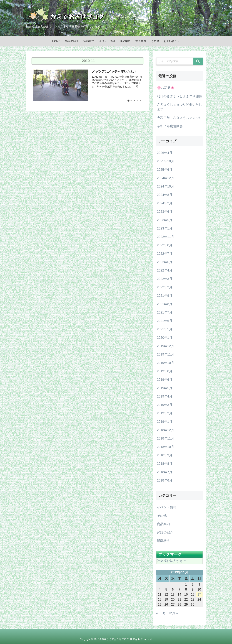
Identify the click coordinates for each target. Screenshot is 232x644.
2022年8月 (165, 245)
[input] (175, 61)
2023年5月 (165, 220)
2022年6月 (165, 262)
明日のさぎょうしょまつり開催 (179, 96)
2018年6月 (165, 480)
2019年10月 (166, 363)
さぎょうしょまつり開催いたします (179, 107)
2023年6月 (165, 212)
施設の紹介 (165, 532)
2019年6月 (165, 380)
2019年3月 (165, 405)
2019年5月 (165, 388)
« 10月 (161, 613)
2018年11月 (166, 438)
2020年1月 (165, 338)
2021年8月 (165, 304)
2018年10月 (166, 447)
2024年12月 (166, 178)
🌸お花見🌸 (166, 88)
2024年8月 (165, 195)
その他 (162, 516)
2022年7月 (165, 254)
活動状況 (163, 541)
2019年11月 (166, 354)
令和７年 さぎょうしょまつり (179, 118)
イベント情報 (167, 507)
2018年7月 (165, 472)
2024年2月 (165, 203)
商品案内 (163, 524)
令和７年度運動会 (170, 126)
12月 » (173, 613)
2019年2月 (165, 413)
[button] (198, 61)
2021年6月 (165, 321)
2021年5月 (165, 329)
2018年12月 (166, 430)
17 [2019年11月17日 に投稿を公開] (199, 594)
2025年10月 (166, 161)
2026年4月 (165, 153)
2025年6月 (165, 170)
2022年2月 (165, 287)
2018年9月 (165, 455)
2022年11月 (166, 237)
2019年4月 (165, 396)
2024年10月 (166, 186)
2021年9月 (165, 296)
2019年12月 (166, 346)
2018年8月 (165, 464)
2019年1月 (165, 422)
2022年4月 (165, 270)
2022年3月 (165, 279)
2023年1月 (165, 228)
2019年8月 (165, 371)
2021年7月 (165, 312)
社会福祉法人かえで (171, 561)
